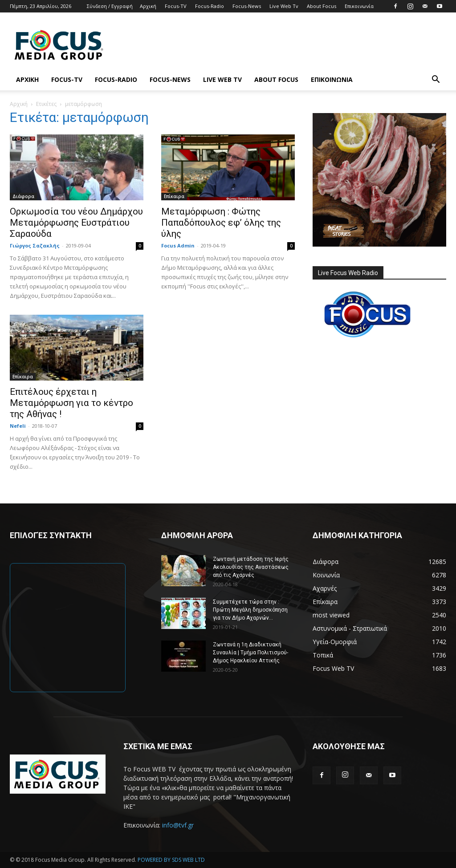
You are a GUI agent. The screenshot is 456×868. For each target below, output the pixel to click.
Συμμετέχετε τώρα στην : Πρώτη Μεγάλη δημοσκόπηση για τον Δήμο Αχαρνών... (250, 610)
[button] (436, 80)
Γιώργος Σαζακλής (35, 245)
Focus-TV (176, 6)
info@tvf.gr (178, 825)
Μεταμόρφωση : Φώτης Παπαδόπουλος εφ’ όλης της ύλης (221, 223)
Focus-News (247, 6)
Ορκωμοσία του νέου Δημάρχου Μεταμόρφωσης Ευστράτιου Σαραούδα (76, 223)
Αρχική (148, 6)
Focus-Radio (210, 6)
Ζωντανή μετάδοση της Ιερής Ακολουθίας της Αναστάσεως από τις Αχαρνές (251, 567)
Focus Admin (178, 245)
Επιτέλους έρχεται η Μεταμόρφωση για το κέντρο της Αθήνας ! (71, 403)
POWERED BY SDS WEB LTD (171, 860)
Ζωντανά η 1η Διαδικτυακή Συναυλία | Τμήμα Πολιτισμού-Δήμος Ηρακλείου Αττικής (250, 653)
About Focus (322, 6)
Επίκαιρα (174, 196)
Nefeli (18, 426)
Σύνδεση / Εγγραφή (110, 6)
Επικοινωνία (359, 6)
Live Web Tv (284, 6)
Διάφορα (23, 196)
